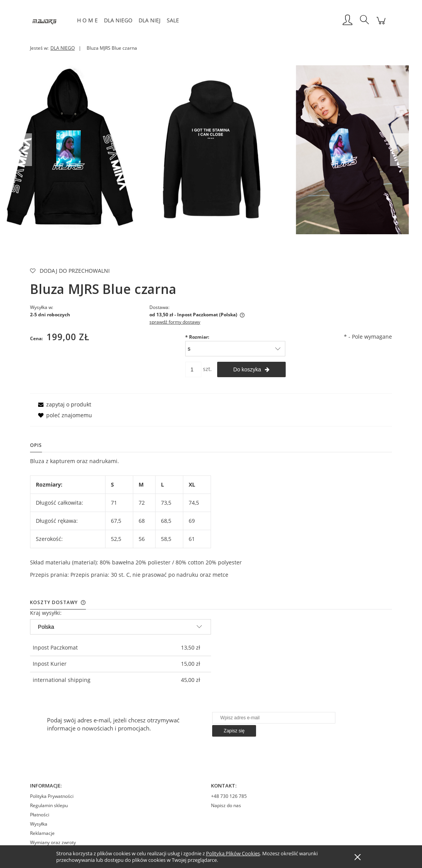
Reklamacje (42, 833)
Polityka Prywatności (52, 796)
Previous (22, 150)
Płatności (40, 815)
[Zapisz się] (234, 731)
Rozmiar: (197, 337)
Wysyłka (39, 824)
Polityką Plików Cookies (233, 853)
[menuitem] (87, 20)
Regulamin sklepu (49, 805)
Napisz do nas (226, 805)
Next (400, 150)
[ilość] (193, 369)
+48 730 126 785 (229, 796)
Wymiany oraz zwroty (53, 842)
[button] (63, 404)
